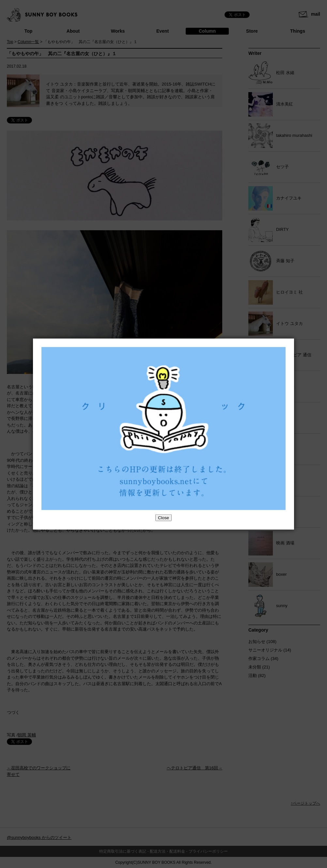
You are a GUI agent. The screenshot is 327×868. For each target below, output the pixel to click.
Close (163, 517)
